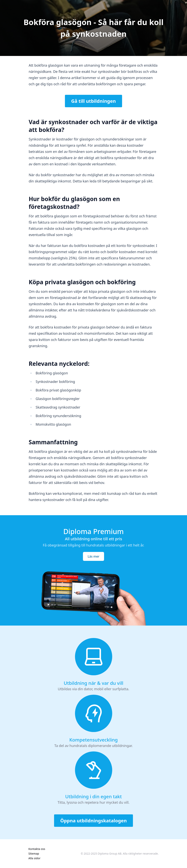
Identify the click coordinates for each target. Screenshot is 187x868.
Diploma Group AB (109, 854)
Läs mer (93, 556)
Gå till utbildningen (93, 101)
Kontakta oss (37, 849)
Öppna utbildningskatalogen (93, 821)
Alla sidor (34, 858)
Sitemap (34, 854)
